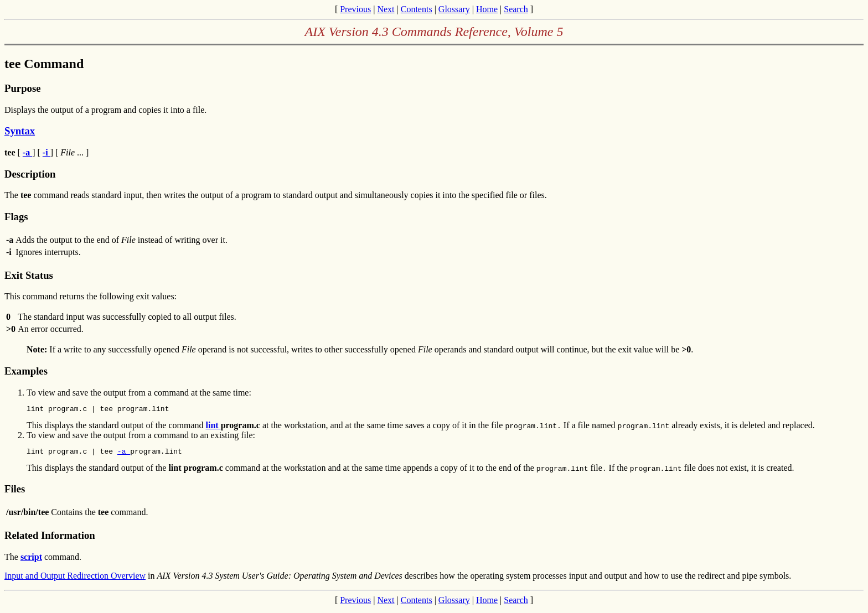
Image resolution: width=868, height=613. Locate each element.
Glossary (454, 9)
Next (386, 9)
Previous (355, 9)
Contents (417, 9)
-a (124, 454)
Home (487, 9)
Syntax (20, 131)
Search (516, 9)
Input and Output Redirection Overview (75, 579)
